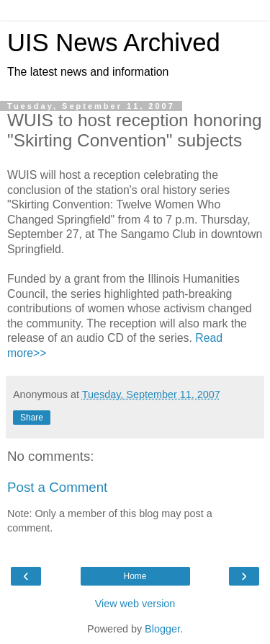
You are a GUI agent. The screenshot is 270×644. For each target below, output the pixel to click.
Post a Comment (57, 487)
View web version (135, 604)
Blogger (162, 629)
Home (135, 576)
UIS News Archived (114, 43)
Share (32, 418)
